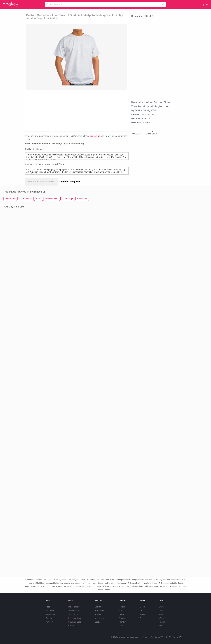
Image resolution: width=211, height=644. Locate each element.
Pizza (48, 607)
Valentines (99, 618)
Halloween (99, 611)
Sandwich (50, 611)
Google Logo (74, 626)
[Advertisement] (77, 111)
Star (141, 618)
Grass (142, 614)
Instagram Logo (75, 607)
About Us (149, 637)
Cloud (142, 607)
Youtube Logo (74, 614)
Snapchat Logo (75, 622)
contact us (95, 136)
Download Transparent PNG (42, 182)
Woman (123, 618)
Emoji (161, 607)
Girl (121, 611)
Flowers (162, 611)
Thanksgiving (100, 614)
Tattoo (161, 626)
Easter (98, 622)
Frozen (122, 607)
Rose (161, 614)
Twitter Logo (73, 611)
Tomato (49, 618)
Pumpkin (49, 622)
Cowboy (123, 622)
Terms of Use (178, 637)
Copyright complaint (70, 182)
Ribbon (162, 622)
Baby (122, 614)
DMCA (168, 637)
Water (161, 618)
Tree (142, 622)
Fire (141, 611)
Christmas (99, 607)
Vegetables (50, 614)
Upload (205, 4)
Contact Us (159, 637)
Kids (121, 626)
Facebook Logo (75, 618)
